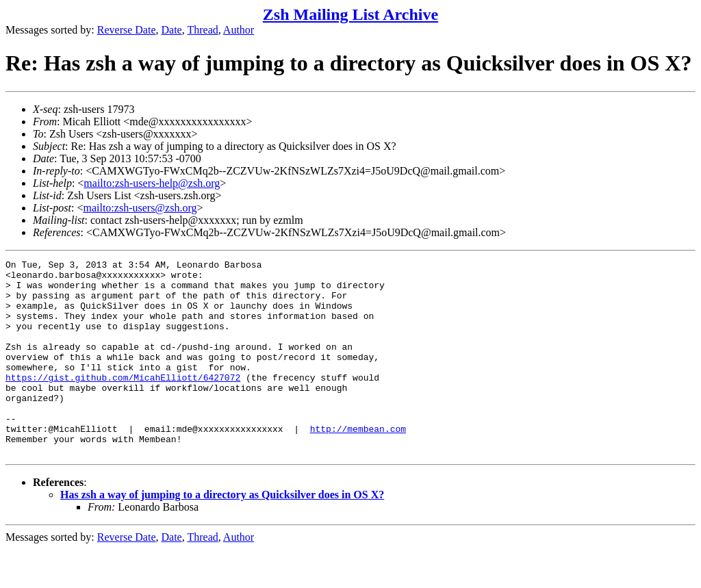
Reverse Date (127, 30)
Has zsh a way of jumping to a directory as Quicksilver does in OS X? (222, 534)
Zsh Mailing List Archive (350, 14)
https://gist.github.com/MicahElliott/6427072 (123, 402)
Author (239, 30)
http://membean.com (358, 463)
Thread (202, 30)
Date (172, 30)
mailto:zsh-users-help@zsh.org (152, 183)
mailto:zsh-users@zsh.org (140, 208)
